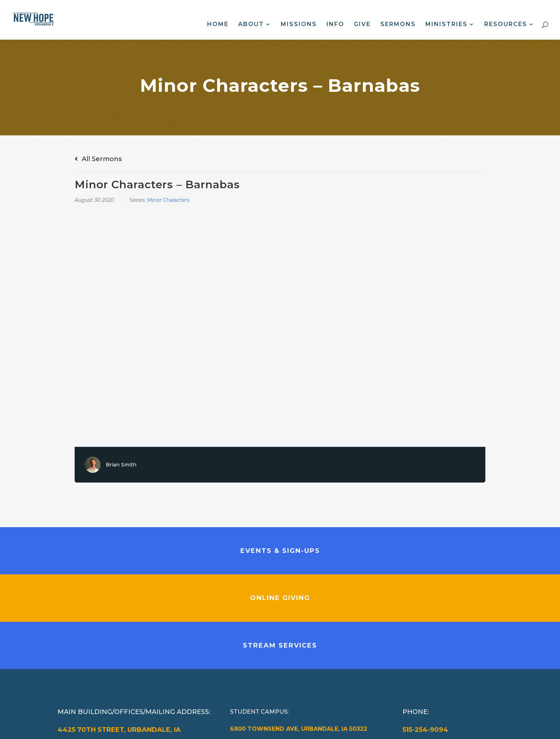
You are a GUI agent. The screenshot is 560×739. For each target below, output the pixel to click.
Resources (506, 25)
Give (362, 25)
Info (335, 25)
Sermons (398, 25)
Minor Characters (168, 200)
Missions (299, 25)
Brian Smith (121, 465)
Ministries (446, 25)
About (251, 25)
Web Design (208, 728)
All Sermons (98, 159)
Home (218, 25)
